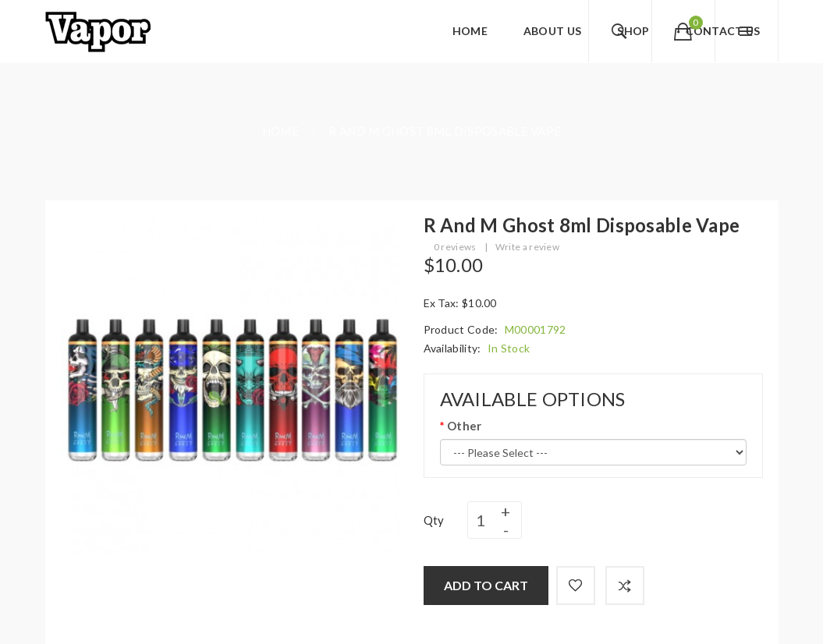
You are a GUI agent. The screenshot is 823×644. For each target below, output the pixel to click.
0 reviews (455, 247)
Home (280, 131)
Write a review (527, 247)
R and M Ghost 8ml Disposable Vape (445, 131)
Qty (434, 520)
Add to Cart (486, 585)
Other (465, 426)
